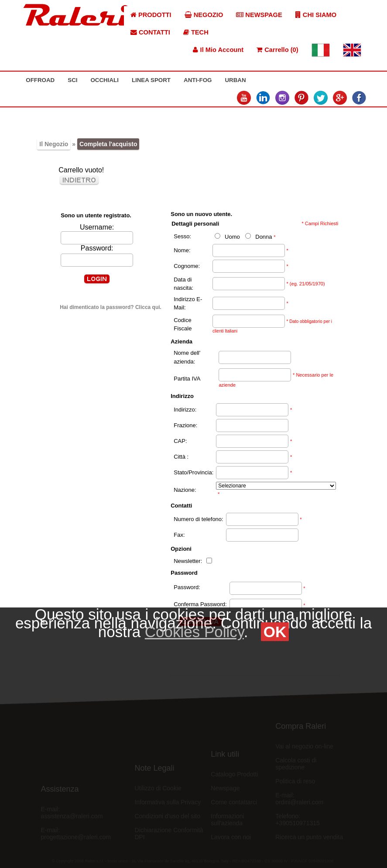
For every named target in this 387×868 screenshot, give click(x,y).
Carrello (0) (277, 50)
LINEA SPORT (151, 80)
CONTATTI (150, 32)
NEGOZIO (204, 15)
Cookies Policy (194, 632)
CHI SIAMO (316, 15)
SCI (72, 80)
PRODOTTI (151, 15)
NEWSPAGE (259, 15)
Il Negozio (54, 144)
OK (275, 632)
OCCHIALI (104, 80)
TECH (196, 32)
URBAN (235, 80)
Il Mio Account (218, 50)
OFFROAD (40, 80)
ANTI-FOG (198, 80)
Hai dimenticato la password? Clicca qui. (111, 307)
